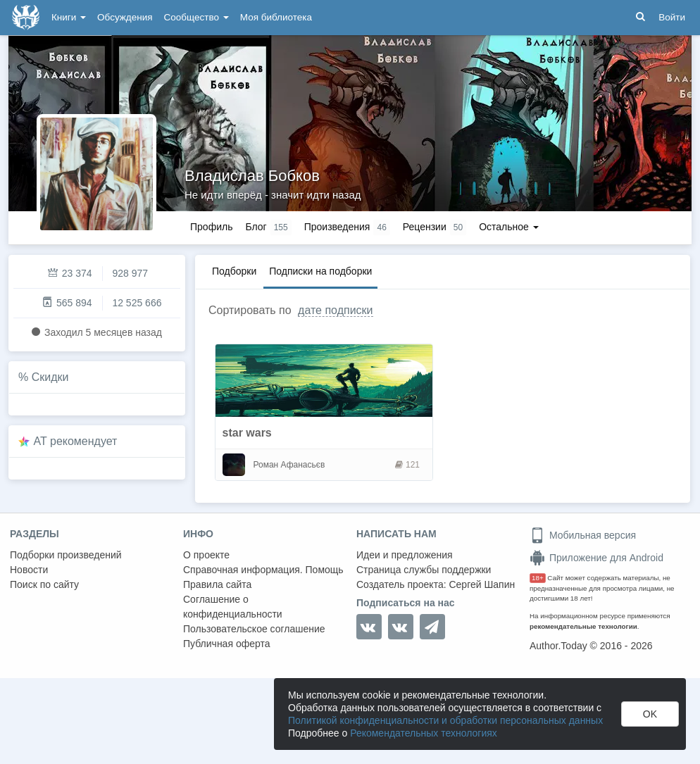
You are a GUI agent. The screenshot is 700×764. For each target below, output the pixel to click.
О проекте (206, 555)
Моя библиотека (276, 17)
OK (650, 714)
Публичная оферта (227, 644)
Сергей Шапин (482, 584)
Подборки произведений (66, 555)
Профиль (211, 227)
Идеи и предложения (405, 555)
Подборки (234, 271)
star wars (247, 433)
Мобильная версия (583, 535)
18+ (538, 578)
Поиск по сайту (44, 584)
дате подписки (335, 310)
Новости (29, 570)
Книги (69, 17)
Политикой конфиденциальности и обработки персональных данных (445, 720)
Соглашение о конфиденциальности (233, 607)
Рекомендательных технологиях (424, 733)
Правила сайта (217, 584)
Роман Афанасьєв (289, 465)
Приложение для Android (596, 558)
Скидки (50, 377)
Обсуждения (125, 17)
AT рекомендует (76, 441)
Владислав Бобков (252, 176)
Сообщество (196, 17)
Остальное (509, 227)
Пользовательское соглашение (254, 629)
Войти (672, 17)
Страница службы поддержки (424, 570)
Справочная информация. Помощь (263, 570)
